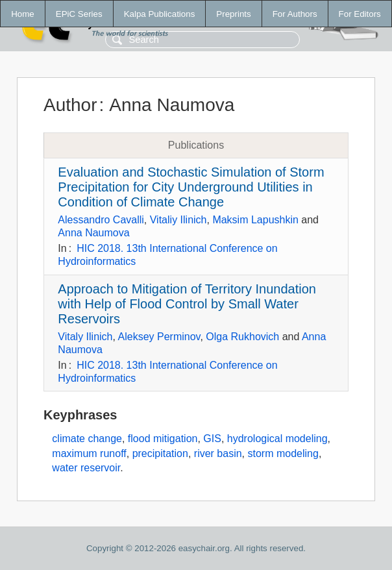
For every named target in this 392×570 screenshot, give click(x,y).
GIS (212, 439)
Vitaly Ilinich (85, 337)
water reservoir (86, 468)
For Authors (295, 14)
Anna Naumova (93, 233)
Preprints (233, 14)
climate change (87, 439)
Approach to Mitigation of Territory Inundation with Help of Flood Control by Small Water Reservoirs (187, 304)
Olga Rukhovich (242, 337)
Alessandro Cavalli (101, 220)
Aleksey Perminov (159, 337)
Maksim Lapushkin (255, 220)
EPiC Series (79, 14)
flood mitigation (163, 439)
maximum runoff (89, 453)
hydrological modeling (277, 439)
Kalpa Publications (160, 14)
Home (23, 14)
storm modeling (283, 453)
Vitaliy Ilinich (178, 220)
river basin (218, 453)
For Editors (360, 14)
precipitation (160, 453)
